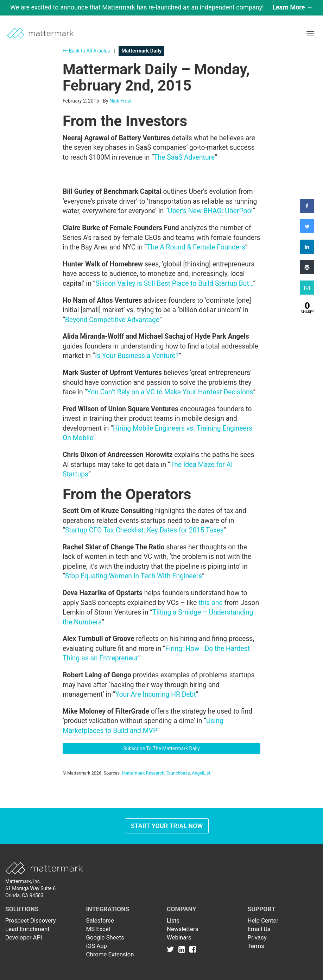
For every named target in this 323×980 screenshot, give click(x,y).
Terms (256, 946)
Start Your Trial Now (167, 826)
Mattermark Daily (141, 51)
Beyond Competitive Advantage (112, 320)
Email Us (259, 929)
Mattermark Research (143, 773)
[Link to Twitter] (172, 949)
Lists (173, 920)
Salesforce (100, 920)
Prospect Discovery (31, 920)
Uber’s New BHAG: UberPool (210, 211)
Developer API (24, 937)
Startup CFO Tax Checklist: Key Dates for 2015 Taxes (144, 530)
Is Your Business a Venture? (137, 356)
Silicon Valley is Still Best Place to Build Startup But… (174, 283)
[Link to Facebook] (193, 949)
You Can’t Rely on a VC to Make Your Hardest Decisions (170, 392)
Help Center (263, 920)
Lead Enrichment (27, 929)
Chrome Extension (110, 954)
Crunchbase (178, 773)
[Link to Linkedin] (183, 949)
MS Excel (98, 929)
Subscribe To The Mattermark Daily (161, 748)
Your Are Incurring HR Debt (155, 694)
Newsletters (182, 929)
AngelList (201, 773)
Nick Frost (121, 101)
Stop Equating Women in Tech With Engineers (134, 576)
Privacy (257, 937)
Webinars (179, 937)
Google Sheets (105, 937)
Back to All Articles (86, 51)
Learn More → (293, 7)
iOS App (97, 946)
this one (210, 603)
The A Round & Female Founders (196, 247)
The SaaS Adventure (184, 157)
